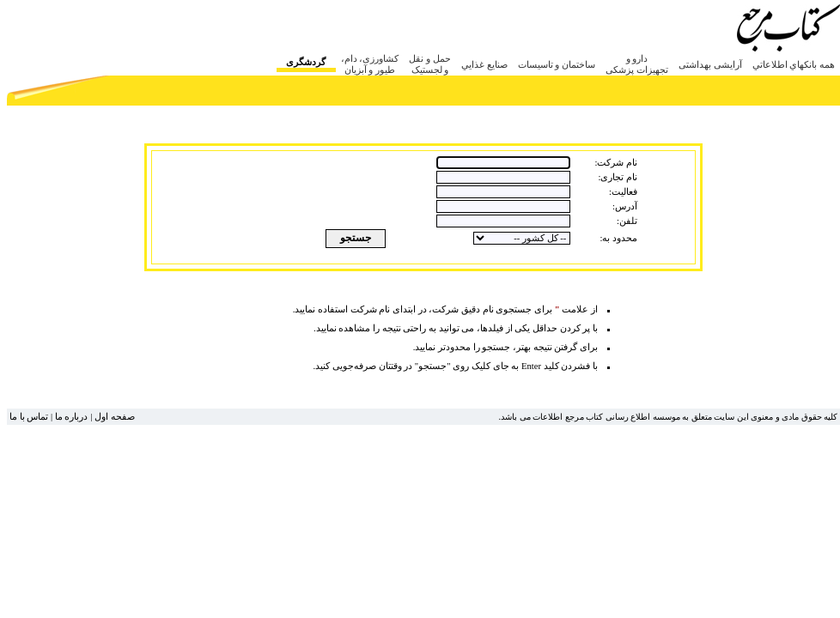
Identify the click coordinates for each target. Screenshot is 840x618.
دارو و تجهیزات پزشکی (637, 64)
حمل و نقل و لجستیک (430, 64)
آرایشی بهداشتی (710, 64)
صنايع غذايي (484, 64)
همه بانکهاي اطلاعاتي (794, 64)
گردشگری (306, 62)
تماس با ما (29, 417)
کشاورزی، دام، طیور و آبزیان (370, 64)
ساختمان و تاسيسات (557, 64)
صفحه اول (115, 417)
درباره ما (72, 417)
